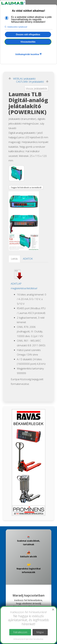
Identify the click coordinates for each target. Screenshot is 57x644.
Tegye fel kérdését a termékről (26, 188)
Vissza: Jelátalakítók (36, 88)
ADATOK (28, 259)
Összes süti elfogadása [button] (28, 34)
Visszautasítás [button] (28, 42)
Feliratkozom (20, 632)
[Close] (53, 610)
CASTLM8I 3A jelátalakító (30, 82)
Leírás (14, 259)
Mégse (40, 632)
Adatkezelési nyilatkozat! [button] (17, 27)
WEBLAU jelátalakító (24, 79)
